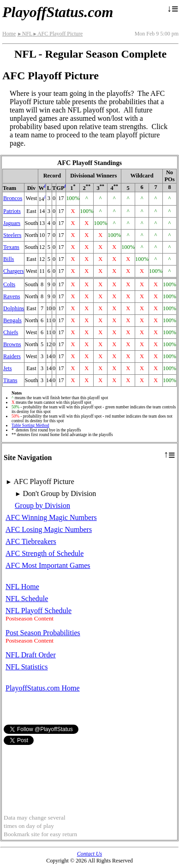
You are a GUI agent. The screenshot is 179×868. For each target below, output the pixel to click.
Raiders (12, 356)
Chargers (14, 271)
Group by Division (42, 505)
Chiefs (11, 332)
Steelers (12, 235)
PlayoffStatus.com (58, 12)
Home (9, 34)
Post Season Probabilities (43, 633)
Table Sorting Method (30, 425)
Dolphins (14, 308)
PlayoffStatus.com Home (43, 688)
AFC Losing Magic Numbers (49, 529)
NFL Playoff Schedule (39, 611)
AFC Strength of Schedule (45, 553)
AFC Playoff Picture (57, 34)
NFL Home (22, 587)
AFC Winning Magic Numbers (51, 517)
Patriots (12, 211)
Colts (9, 284)
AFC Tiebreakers (31, 541)
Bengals (12, 320)
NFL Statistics (27, 667)
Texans (11, 247)
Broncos (13, 198)
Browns (12, 344)
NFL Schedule (27, 599)
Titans (10, 380)
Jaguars (12, 223)
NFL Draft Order (31, 655)
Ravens (12, 296)
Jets (8, 368)
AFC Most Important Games (48, 565)
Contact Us (89, 854)
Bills (9, 259)
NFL (25, 34)
